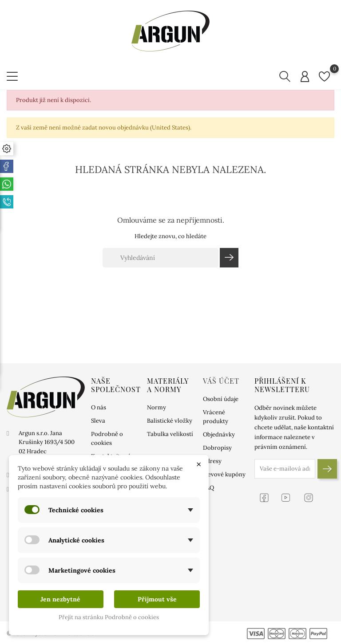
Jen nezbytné (60, 599)
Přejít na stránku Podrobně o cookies (109, 617)
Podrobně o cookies (107, 438)
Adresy (212, 461)
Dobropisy (217, 448)
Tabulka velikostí (170, 434)
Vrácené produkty (216, 417)
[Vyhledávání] (161, 258)
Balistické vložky (170, 421)
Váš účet (221, 381)
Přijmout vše (157, 599)
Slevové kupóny (224, 474)
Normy (157, 407)
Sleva (98, 421)
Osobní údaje (221, 399)
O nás (99, 407)
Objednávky (219, 434)
